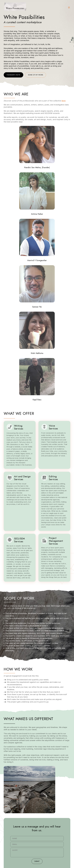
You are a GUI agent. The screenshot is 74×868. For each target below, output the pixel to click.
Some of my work (36, 75)
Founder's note (13, 75)
